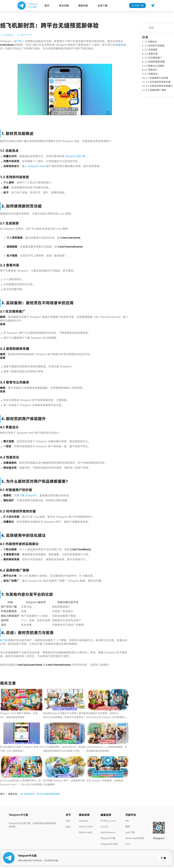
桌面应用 (106, 815)
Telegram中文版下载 (19, 823)
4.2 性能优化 (151, 74)
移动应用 (84, 815)
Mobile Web (86, 832)
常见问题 (64, 6)
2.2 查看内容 (151, 54)
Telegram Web (37, 166)
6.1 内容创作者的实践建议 (159, 86)
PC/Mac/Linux (108, 821)
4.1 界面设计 (151, 70)
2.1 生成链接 (151, 50)
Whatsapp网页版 (135, 838)
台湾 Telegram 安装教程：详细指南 (105, 781)
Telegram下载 (108, 838)
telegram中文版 (109, 844)
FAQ (68, 821)
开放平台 (131, 815)
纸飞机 (18, 41)
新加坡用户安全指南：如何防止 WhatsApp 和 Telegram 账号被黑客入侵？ (106, 715)
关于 (68, 815)
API (127, 821)
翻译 (128, 827)
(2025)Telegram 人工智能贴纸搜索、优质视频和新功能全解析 (107, 749)
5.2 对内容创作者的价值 (158, 82)
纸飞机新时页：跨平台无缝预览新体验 (40, 794)
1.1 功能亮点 (151, 42)
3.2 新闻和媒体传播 (155, 62)
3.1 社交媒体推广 (153, 58)
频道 (118, 45)
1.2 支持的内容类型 (155, 46)
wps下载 (130, 832)
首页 (47, 6)
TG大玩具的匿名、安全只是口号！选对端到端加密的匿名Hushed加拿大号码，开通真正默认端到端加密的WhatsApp (64, 749)
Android (83, 821)
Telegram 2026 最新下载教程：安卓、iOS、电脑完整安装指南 (20, 715)
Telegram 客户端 (75, 156)
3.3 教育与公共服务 (154, 66)
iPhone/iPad (86, 827)
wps (128, 844)
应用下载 (103, 6)
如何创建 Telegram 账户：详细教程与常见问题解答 (64, 782)
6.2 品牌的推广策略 (156, 90)
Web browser (108, 832)
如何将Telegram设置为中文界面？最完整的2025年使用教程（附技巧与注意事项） (64, 715)
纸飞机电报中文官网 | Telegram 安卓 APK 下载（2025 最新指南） (22, 749)
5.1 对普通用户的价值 (157, 78)
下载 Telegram (28, 495)
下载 (164, 858)
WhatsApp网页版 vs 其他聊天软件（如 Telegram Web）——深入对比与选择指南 (21, 782)
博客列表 (83, 6)
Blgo (68, 827)
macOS (104, 827)
